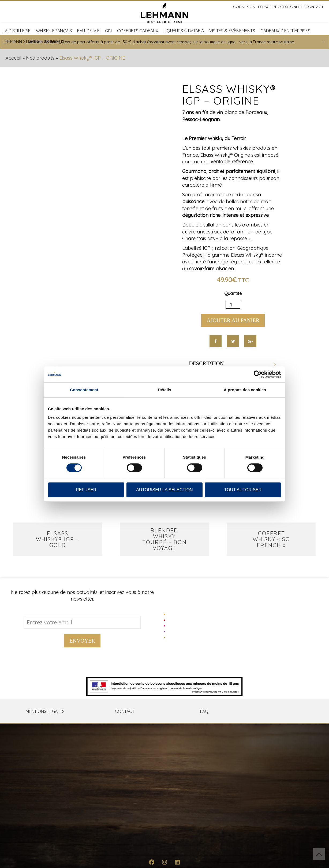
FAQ (204, 711)
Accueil (13, 58)
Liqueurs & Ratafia (184, 31)
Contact (315, 7)
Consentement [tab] (84, 390)
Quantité (233, 293)
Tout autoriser (243, 490)
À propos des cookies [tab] (245, 390)
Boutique (55, 41)
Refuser (86, 490)
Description (206, 363)
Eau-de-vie (88, 31)
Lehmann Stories (21, 41)
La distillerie (17, 31)
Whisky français (54, 31)
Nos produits (40, 58)
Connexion (244, 7)
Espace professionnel (280, 7)
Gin (108, 31)
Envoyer (82, 641)
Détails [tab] (164, 390)
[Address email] (82, 622)
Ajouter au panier (233, 320)
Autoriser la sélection (164, 490)
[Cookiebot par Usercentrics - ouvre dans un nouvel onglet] (258, 374)
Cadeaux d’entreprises (285, 31)
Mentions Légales (45, 711)
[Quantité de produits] (233, 305)
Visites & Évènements (232, 31)
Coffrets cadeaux (138, 31)
